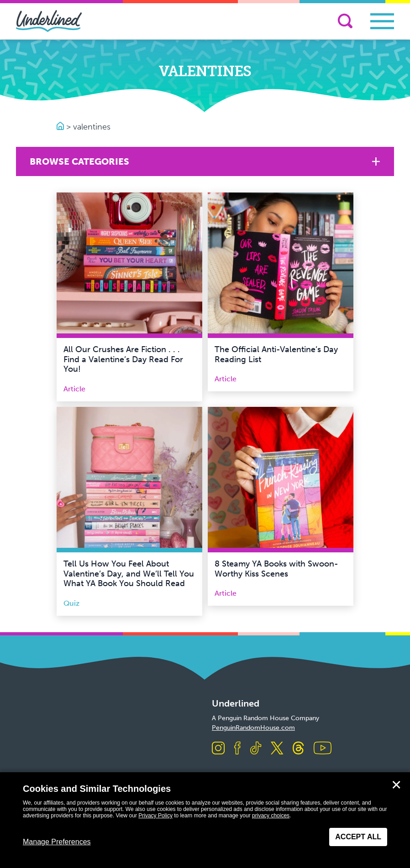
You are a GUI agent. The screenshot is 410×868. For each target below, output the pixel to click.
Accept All (358, 837)
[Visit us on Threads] (298, 749)
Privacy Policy (155, 816)
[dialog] (205, 820)
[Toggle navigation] (382, 21)
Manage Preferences (57, 842)
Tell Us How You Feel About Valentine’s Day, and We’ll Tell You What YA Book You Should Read (129, 574)
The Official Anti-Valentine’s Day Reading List (276, 354)
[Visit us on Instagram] (218, 749)
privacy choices (271, 816)
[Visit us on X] (277, 749)
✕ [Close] (396, 785)
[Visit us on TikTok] (256, 749)
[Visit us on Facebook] (237, 749)
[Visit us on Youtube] (323, 749)
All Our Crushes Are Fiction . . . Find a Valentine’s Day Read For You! (123, 359)
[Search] (345, 21)
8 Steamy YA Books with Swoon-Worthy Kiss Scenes (276, 569)
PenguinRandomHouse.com (253, 728)
